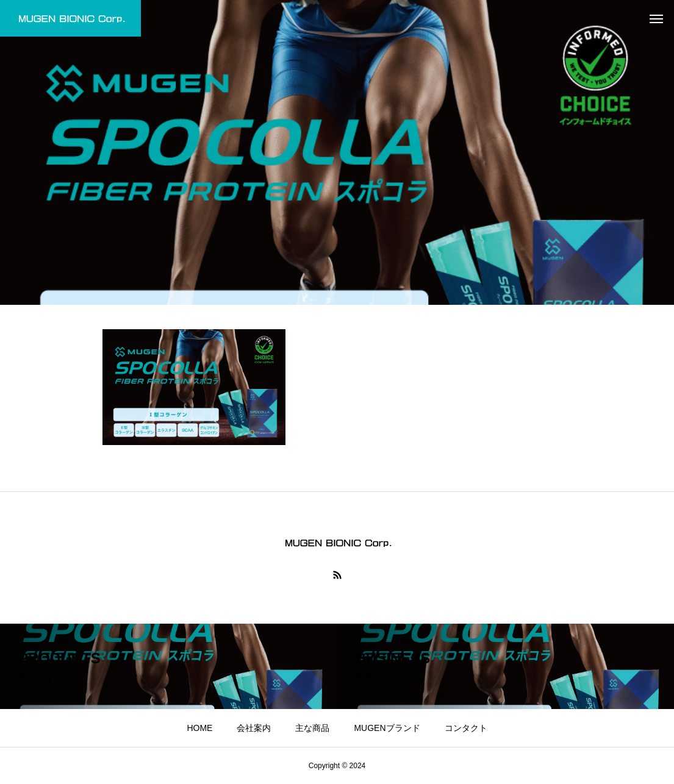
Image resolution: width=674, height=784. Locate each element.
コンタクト (466, 728)
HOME (199, 728)
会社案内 (254, 728)
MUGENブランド (387, 728)
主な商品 (312, 728)
